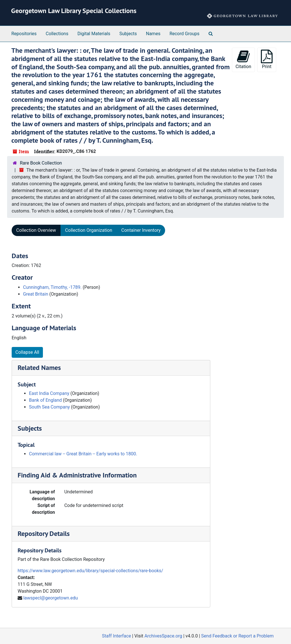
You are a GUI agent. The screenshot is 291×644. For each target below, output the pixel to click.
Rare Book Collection (41, 163)
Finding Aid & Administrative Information (77, 475)
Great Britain (36, 294)
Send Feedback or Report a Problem (237, 636)
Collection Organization (89, 230)
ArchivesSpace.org (163, 636)
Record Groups (184, 34)
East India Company (49, 393)
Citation (243, 59)
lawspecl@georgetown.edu (51, 598)
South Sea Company (49, 407)
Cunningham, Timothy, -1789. (52, 287)
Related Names (39, 368)
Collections (57, 34)
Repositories (24, 34)
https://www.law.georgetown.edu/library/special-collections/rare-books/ (90, 571)
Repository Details (44, 533)
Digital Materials (94, 34)
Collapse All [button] (27, 352)
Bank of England (45, 400)
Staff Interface (117, 636)
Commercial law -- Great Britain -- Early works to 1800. (83, 454)
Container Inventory (141, 230)
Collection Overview (36, 230)
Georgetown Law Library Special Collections (74, 11)
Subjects (128, 34)
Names (153, 34)
